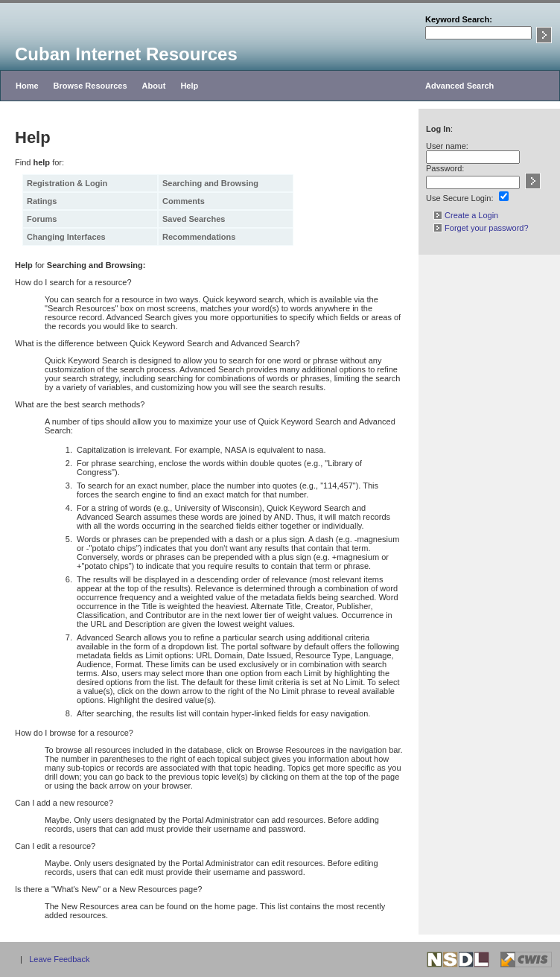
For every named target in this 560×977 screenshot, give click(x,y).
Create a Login (466, 215)
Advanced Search (459, 86)
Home (27, 86)
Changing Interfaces (66, 237)
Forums (42, 219)
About (154, 86)
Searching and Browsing (210, 183)
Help (189, 86)
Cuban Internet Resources (126, 54)
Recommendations (199, 237)
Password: (445, 168)
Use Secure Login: (460, 198)
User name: (447, 146)
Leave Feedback (59, 959)
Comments (184, 201)
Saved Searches (194, 219)
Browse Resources (90, 86)
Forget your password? (481, 228)
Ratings (42, 201)
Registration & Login (67, 183)
